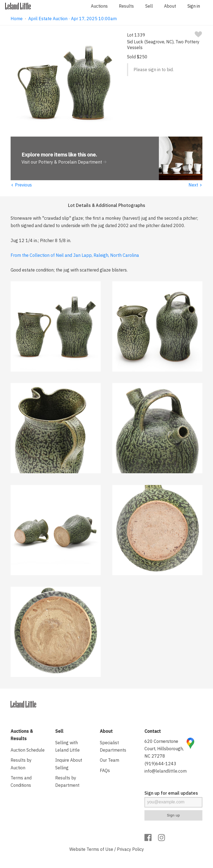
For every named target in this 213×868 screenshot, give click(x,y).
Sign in (194, 6)
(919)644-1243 (160, 764)
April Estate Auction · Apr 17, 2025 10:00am (72, 19)
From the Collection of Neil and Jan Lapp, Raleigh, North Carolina (75, 255)
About (170, 6)
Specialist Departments (113, 746)
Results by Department (67, 781)
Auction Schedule (28, 750)
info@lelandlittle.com (166, 771)
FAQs (105, 770)
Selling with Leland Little (67, 746)
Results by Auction (21, 764)
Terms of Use (100, 849)
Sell (149, 6)
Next (195, 185)
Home (17, 19)
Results (126, 6)
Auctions (99, 6)
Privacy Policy (130, 849)
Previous (21, 185)
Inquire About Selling (69, 764)
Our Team (109, 760)
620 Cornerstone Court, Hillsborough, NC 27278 (164, 749)
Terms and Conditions (21, 781)
